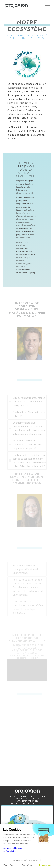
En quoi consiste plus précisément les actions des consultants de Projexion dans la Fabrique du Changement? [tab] (27, 428)
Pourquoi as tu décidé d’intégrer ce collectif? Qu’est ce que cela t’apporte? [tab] (26, 444)
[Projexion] (22, 6)
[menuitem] (46, 6)
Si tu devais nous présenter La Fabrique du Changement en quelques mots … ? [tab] (27, 402)
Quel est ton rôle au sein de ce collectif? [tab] (27, 414)
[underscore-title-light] (27, 380)
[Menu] (46, 6)
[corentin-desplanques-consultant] (27, 343)
